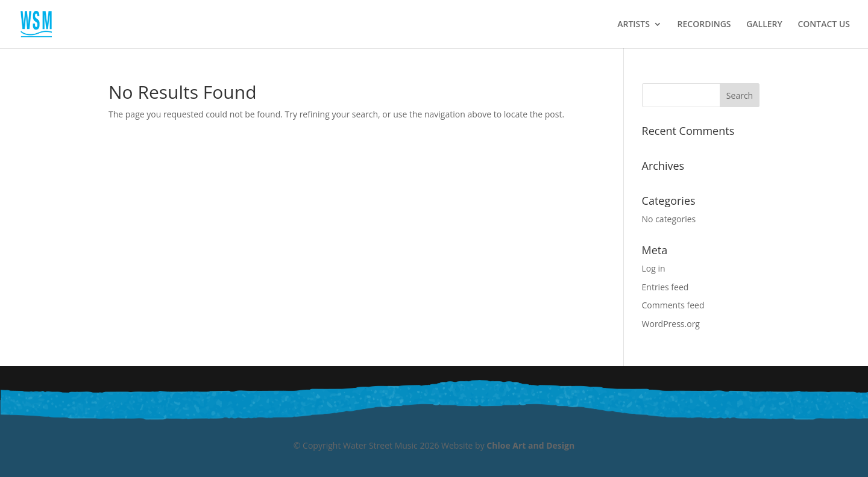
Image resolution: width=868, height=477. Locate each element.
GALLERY (764, 25)
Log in (654, 268)
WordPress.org (671, 324)
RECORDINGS (704, 25)
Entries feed (665, 287)
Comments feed (673, 305)
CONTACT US (824, 25)
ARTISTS (634, 25)
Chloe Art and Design (530, 445)
